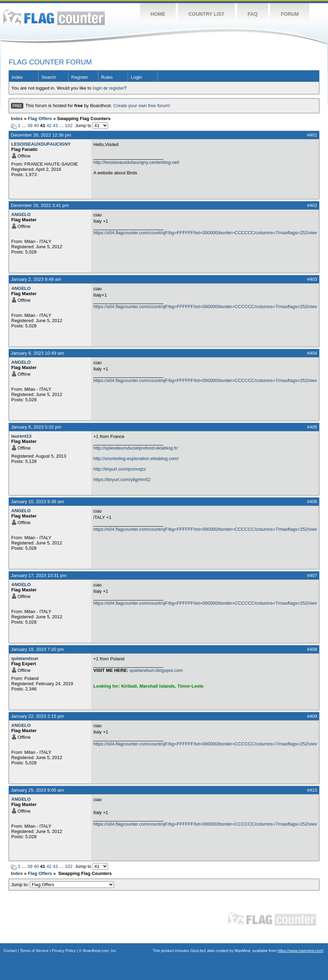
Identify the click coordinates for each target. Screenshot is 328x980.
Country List (206, 14)
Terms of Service (34, 951)
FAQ (253, 14)
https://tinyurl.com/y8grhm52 (122, 479)
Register (80, 77)
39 (30, 126)
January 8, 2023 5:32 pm (36, 427)
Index (17, 77)
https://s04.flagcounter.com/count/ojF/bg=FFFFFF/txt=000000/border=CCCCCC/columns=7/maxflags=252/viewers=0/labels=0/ (205, 233)
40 (36, 126)
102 (69, 126)
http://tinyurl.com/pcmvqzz (120, 469)
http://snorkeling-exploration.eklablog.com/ (136, 458)
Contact (10, 951)
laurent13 (21, 436)
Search (49, 77)
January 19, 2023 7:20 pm (37, 649)
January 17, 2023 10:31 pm (39, 575)
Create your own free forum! (142, 106)
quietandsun (25, 658)
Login (136, 77)
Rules (107, 77)
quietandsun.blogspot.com (156, 670)
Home (158, 14)
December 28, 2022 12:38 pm (41, 135)
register (116, 88)
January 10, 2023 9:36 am (37, 502)
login (97, 88)
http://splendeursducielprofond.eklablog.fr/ (136, 448)
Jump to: (63, 885)
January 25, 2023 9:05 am (37, 790)
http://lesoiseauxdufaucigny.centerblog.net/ (136, 162)
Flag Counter (54, 17)
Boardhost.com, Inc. (100, 951)
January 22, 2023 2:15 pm (37, 716)
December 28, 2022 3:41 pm (40, 205)
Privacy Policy (64, 951)
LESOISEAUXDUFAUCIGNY (41, 144)
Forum (290, 14)
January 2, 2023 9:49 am (36, 279)
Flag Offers (40, 119)
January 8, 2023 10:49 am (37, 353)
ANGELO (21, 214)
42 (49, 126)
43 (55, 126)
